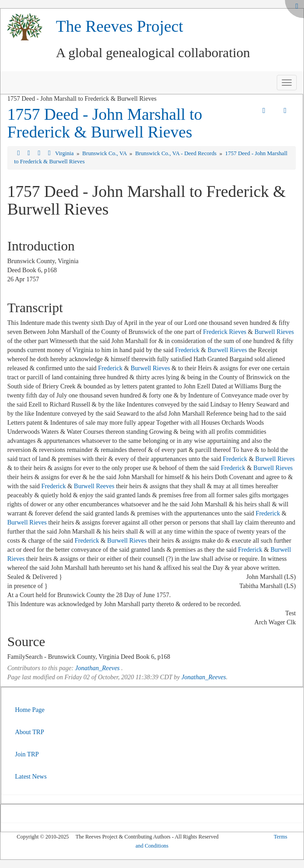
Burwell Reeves (94, 486)
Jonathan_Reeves (97, 668)
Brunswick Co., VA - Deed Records (176, 153)
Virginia (65, 153)
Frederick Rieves (225, 332)
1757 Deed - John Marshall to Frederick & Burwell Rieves (105, 123)
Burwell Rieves (274, 332)
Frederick (187, 350)
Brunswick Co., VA (105, 153)
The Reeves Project (120, 26)
